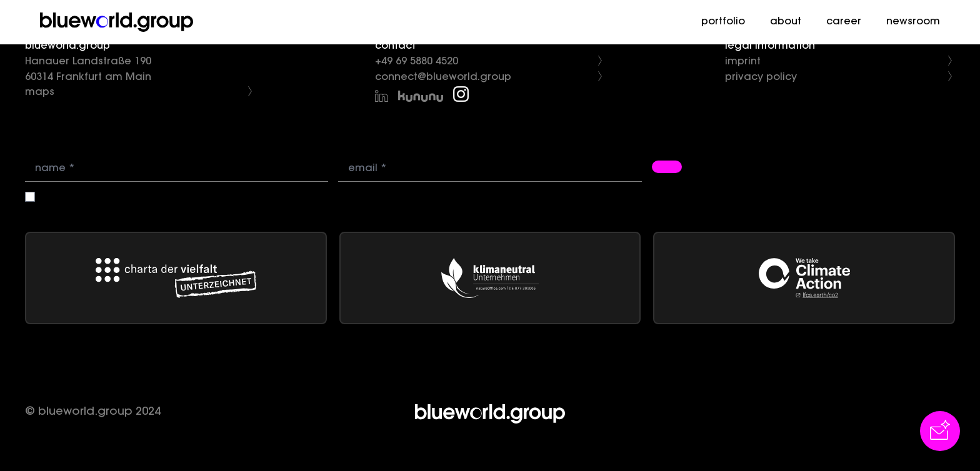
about (786, 22)
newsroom (913, 22)
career (844, 22)
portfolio (723, 22)
